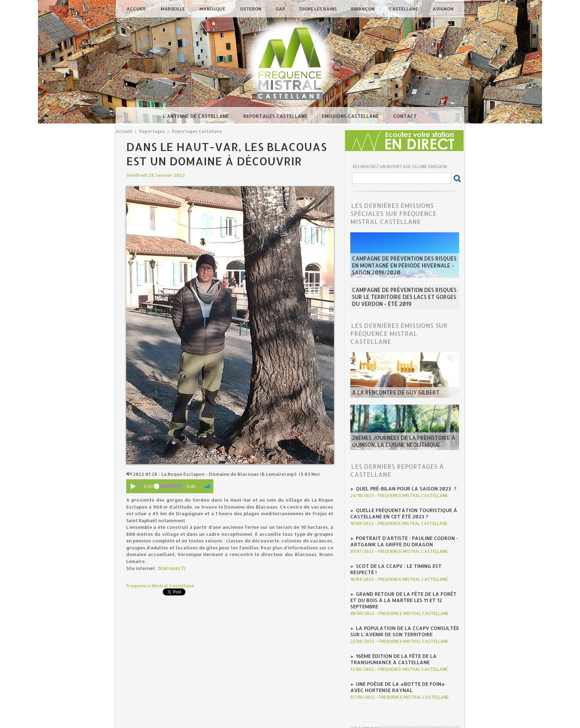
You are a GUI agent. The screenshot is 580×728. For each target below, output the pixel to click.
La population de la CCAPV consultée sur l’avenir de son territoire (401, 614)
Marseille (173, 9)
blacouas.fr (172, 568)
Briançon (363, 9)
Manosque (213, 9)
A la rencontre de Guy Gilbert (390, 389)
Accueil (137, 9)
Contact (405, 116)
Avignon (443, 9)
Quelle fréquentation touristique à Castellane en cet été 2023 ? (400, 508)
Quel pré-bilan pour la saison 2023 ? (402, 484)
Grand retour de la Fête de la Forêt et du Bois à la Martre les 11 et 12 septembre (403, 587)
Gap (281, 9)
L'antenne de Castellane (197, 116)
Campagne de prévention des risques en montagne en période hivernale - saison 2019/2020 (402, 268)
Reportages (150, 131)
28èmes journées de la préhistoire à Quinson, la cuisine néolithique (397, 438)
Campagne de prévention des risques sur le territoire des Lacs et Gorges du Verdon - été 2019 (403, 295)
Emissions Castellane (351, 116)
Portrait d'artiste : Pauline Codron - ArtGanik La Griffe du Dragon (400, 534)
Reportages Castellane (276, 116)
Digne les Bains (319, 9)
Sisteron (251, 9)
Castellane (404, 9)
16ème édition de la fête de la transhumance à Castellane (391, 640)
